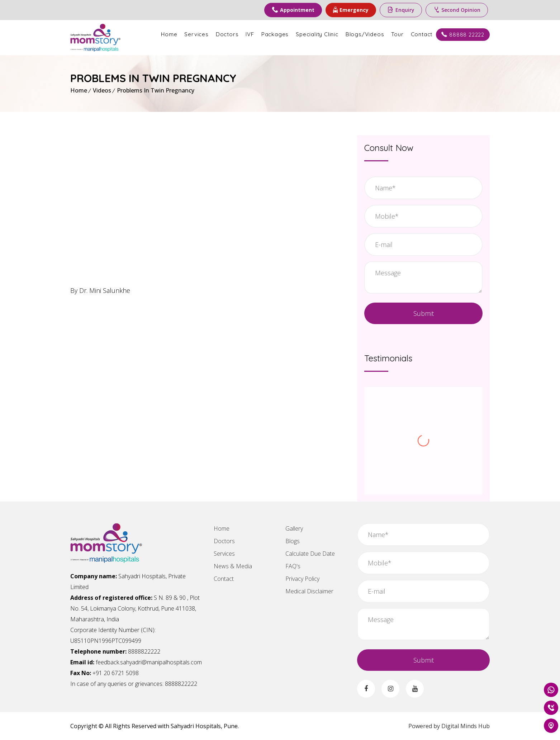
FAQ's (293, 566)
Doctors (227, 34)
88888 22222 (463, 35)
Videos (102, 90)
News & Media (233, 566)
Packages (275, 34)
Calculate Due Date (310, 554)
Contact (422, 34)
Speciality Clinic (317, 34)
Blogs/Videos (365, 34)
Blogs (293, 541)
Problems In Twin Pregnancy (156, 90)
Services (196, 34)
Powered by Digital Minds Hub (449, 726)
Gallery (294, 528)
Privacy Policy (302, 579)
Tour (397, 34)
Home (169, 34)
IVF (250, 34)
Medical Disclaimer (309, 591)
